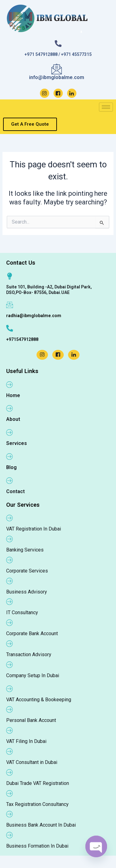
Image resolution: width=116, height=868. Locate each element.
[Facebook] (58, 93)
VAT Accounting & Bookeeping (39, 700)
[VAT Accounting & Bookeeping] (10, 689)
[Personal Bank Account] (10, 709)
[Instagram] (45, 93)
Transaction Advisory (29, 654)
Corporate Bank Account (32, 633)
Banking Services (25, 550)
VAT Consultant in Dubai (32, 762)
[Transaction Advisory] (10, 644)
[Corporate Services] (10, 560)
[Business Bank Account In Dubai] (10, 814)
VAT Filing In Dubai (26, 741)
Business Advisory (27, 592)
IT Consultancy (22, 612)
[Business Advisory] (10, 581)
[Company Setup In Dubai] (10, 665)
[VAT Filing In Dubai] (10, 730)
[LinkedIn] (72, 93)
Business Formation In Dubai (37, 846)
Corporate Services (27, 571)
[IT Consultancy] (10, 602)
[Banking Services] (10, 539)
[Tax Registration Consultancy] (10, 793)
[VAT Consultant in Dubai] (10, 751)
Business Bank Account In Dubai (41, 825)
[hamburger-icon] (106, 107)
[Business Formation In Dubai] (10, 835)
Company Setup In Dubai (33, 675)
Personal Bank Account (31, 720)
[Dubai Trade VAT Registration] (10, 772)
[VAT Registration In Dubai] (10, 518)
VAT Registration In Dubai (34, 529)
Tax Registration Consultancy (37, 804)
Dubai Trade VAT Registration (38, 783)
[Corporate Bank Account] (10, 623)
